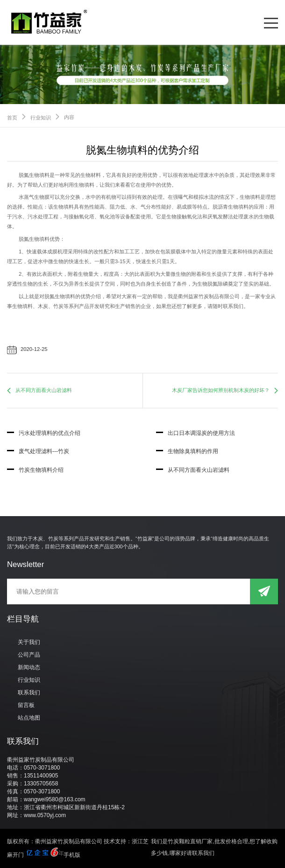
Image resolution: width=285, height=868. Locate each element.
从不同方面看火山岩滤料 (44, 390)
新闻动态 (29, 667)
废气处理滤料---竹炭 (38, 451)
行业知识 (41, 118)
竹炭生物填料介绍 (35, 470)
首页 (12, 118)
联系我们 (29, 693)
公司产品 (29, 655)
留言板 (26, 705)
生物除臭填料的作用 (187, 451)
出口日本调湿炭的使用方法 (196, 433)
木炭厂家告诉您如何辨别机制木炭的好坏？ (221, 390)
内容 (69, 117)
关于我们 (29, 642)
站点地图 (29, 718)
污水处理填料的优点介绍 (44, 433)
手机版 (72, 855)
